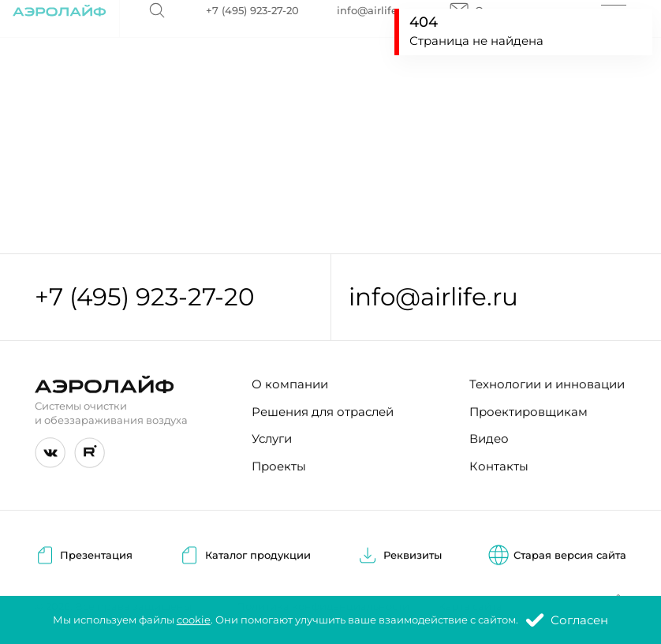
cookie (194, 620)
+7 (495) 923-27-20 (145, 298)
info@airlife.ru (433, 298)
